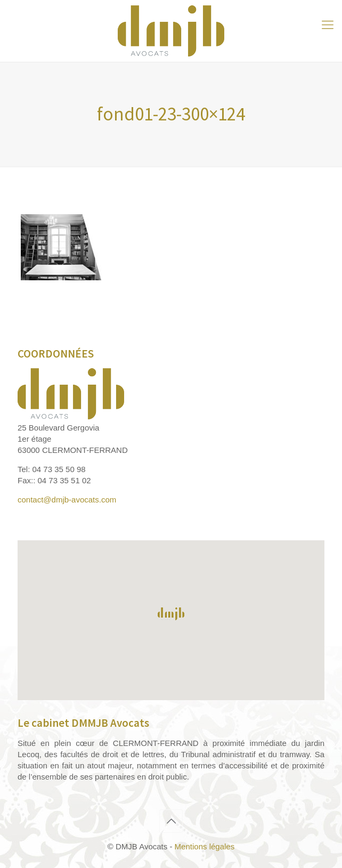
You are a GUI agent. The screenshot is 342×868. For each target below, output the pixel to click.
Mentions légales (205, 846)
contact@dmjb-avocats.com (67, 500)
